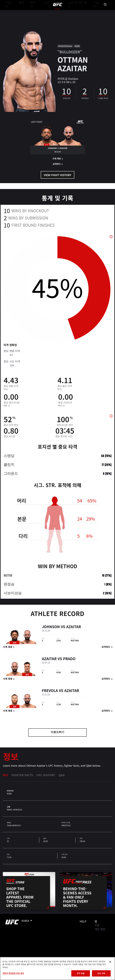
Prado (69, 659)
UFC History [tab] (46, 775)
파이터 (33, 11)
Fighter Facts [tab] (22, 775)
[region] (57, 969)
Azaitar (74, 627)
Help (83, 921)
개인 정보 (100, 929)
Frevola (50, 691)
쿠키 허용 (81, 973)
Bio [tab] (5, 775)
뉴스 (44, 11)
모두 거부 (101, 973)
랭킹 (20, 11)
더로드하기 (57, 732)
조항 (97, 925)
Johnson (51, 627)
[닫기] (110, 962)
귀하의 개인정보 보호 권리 (13, 973)
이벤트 (9, 11)
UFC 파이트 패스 (80, 11)
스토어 (98, 11)
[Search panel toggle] (105, 11)
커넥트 (62, 11)
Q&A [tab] (62, 775)
